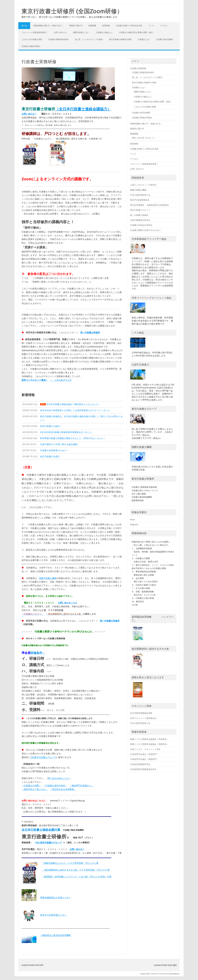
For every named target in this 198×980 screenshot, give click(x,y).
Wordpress (174, 974)
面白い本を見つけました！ (144, 138)
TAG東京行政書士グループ (43, 757)
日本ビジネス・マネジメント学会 (145, 749)
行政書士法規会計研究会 (141, 225)
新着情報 (106, 26)
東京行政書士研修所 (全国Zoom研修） (72, 11)
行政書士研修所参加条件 (58, 39)
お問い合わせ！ (29, 114)
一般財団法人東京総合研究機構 (55, 935)
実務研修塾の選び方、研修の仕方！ (48, 26)
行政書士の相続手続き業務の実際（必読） (137, 32)
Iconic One (145, 974)
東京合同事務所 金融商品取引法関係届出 (150, 205)
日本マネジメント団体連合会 (143, 718)
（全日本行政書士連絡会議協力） (83, 109)
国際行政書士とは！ (81, 32)
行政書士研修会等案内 (31, 46)
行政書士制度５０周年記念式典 (129, 26)
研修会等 (134, 524)
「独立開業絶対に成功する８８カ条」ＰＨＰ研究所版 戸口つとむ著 (76, 870)
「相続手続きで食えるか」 (35, 789)
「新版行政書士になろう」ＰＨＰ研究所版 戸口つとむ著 (70, 863)
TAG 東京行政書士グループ (48, 843)
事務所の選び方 (76, 26)
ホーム (24, 26)
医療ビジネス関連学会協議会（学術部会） (149, 739)
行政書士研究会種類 (164, 39)
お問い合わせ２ (60, 32)
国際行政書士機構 (48, 578)
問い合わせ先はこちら (59, 778)
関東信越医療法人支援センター (55, 898)
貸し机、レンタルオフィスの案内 (89, 39)
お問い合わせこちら (68, 603)
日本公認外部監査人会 (140, 195)
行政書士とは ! (144, 39)
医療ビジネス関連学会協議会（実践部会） (149, 744)
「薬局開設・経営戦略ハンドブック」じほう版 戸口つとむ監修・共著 (77, 877)
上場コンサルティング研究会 (143, 185)
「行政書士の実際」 (31, 786)
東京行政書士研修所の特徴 (120, 39)
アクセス (164, 26)
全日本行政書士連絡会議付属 (41, 830)
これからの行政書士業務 (32, 39)
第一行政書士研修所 (90, 333)
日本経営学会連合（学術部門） (144, 754)
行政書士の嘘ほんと (104, 32)
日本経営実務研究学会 (140, 764)
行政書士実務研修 (138, 68)
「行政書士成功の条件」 (55, 786)
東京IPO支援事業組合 (140, 200)
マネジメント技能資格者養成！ (35, 32)
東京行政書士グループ (140, 210)
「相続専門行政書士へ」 (81, 786)
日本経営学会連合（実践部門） (144, 759)
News (133, 520)
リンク (151, 26)
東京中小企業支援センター (53, 915)
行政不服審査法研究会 (140, 220)
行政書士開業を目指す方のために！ (146, 230)
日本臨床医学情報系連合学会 (143, 769)
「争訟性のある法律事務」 (63, 789)
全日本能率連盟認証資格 (141, 713)
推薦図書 (92, 26)
